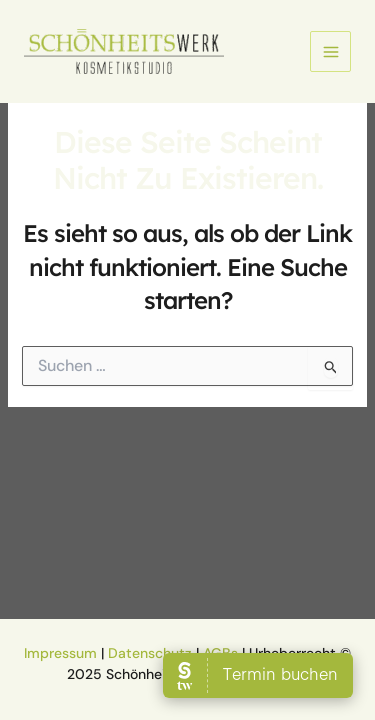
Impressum (60, 653)
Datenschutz (150, 653)
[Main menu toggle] (330, 51)
